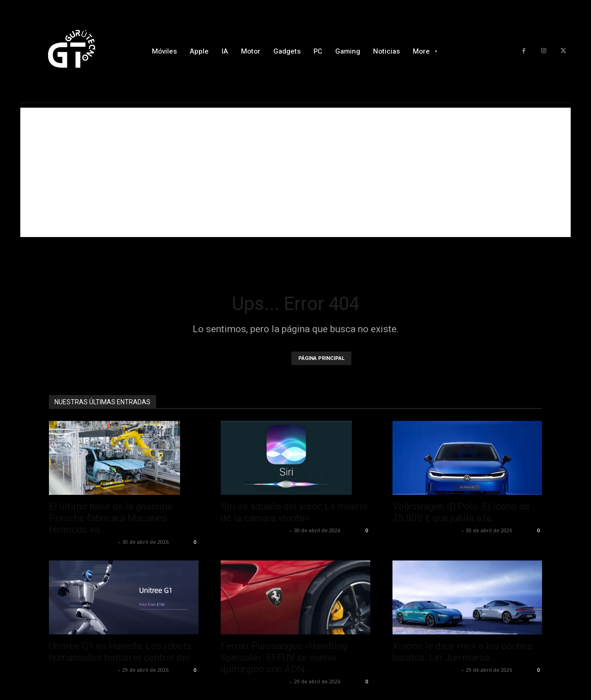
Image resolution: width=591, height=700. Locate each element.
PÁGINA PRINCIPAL (321, 358)
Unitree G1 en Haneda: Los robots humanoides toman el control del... (123, 652)
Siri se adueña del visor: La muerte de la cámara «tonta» (294, 512)
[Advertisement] (295, 172)
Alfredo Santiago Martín (82, 542)
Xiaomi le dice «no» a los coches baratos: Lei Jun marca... (462, 652)
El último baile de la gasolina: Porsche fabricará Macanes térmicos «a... (112, 518)
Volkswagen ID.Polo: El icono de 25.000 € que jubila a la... (461, 512)
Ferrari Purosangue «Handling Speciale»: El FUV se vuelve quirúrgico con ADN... (284, 657)
